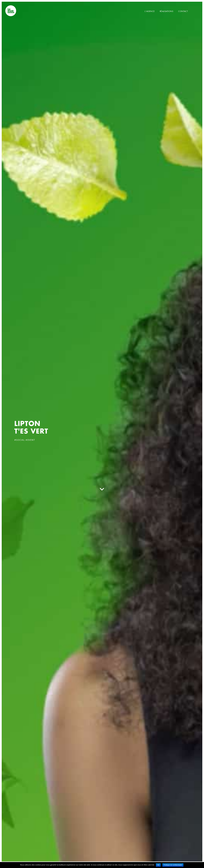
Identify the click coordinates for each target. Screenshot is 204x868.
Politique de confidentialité (173, 865)
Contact (183, 11)
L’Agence (150, 11)
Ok (158, 865)
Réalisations (166, 11)
